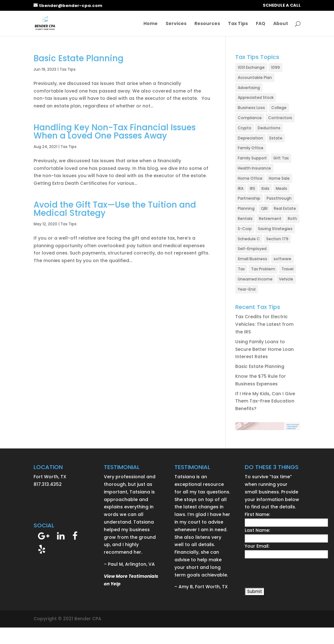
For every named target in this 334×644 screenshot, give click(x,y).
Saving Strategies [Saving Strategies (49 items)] (275, 229)
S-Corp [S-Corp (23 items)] (245, 229)
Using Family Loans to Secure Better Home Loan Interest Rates (265, 349)
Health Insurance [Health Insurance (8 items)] (254, 168)
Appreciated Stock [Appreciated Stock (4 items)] (256, 97)
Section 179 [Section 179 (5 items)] (277, 239)
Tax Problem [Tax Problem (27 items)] (263, 269)
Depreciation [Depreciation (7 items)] (250, 138)
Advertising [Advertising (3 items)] (249, 88)
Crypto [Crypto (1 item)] (245, 128)
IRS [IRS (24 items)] (252, 188)
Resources (207, 24)
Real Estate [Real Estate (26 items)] (285, 208)
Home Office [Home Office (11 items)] (250, 178)
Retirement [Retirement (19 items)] (270, 219)
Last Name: (257, 530)
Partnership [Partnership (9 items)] (249, 198)
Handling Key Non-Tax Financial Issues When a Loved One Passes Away (115, 132)
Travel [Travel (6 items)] (287, 269)
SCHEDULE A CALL (282, 6)
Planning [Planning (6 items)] (246, 208)
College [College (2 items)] (279, 108)
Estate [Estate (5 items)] (276, 138)
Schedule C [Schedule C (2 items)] (249, 239)
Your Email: (257, 546)
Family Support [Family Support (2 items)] (252, 158)
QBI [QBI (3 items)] (264, 208)
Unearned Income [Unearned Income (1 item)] (255, 279)
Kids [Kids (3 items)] (265, 188)
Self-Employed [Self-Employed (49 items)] (252, 249)
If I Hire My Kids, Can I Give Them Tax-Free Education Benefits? (265, 401)
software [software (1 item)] (282, 259)
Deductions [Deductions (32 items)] (269, 128)
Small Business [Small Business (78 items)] (252, 259)
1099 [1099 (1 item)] (275, 67)
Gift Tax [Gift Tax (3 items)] (281, 158)
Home (151, 24)
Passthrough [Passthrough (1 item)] (279, 198)
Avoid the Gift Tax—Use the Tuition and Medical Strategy (115, 209)
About (281, 24)
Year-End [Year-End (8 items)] (247, 289)
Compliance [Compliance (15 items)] (250, 118)
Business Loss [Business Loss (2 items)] (251, 108)
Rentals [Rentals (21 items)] (245, 219)
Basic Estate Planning (79, 58)
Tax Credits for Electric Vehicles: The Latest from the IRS (264, 324)
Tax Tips (238, 24)
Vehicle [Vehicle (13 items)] (286, 279)
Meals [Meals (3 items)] (281, 188)
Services (176, 24)
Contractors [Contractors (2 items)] (280, 118)
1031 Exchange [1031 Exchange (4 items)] (251, 67)
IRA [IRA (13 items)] (241, 188)
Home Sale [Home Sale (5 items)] (279, 178)
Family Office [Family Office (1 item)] (251, 148)
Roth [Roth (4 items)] (292, 219)
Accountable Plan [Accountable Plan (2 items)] (255, 77)
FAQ (261, 24)
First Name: (257, 514)
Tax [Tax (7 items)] (241, 269)
